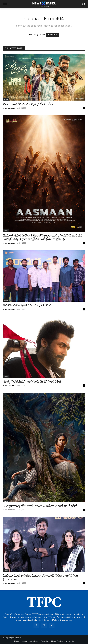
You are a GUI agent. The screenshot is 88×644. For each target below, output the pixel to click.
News (6, 99)
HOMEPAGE (53, 35)
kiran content (9, 108)
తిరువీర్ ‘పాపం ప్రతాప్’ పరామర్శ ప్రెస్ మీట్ (27, 305)
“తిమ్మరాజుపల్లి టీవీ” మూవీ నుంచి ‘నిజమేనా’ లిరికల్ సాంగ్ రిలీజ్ (40, 506)
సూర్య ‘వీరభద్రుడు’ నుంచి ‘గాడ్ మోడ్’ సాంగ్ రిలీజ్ (32, 382)
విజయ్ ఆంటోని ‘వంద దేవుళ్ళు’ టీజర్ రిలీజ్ (28, 104)
